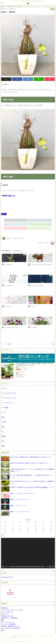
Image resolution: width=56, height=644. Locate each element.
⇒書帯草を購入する (8, 196)
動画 (2, 638)
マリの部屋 (5, 407)
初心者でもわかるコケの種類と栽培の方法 (17, 641)
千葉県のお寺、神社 (7, 616)
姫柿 (3, 417)
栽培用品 (51, 636)
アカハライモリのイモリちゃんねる (12, 610)
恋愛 (2, 620)
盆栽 (3, 427)
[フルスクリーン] (53, 567)
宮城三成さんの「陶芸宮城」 (10, 618)
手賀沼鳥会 (4, 608)
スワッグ (4, 388)
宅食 (2, 630)
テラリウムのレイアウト (9, 398)
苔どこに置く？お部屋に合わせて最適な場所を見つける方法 (26, 459)
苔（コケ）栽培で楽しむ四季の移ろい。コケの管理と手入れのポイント (27, 477)
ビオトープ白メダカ (7, 612)
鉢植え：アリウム (14, 507)
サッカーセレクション (8, 622)
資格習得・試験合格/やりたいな (11, 626)
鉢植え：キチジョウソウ (16, 501)
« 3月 (3, 535)
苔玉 (3, 441)
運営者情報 (14, 636)
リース (4, 412)
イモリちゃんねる (8, 638)
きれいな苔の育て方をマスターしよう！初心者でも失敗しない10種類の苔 (28, 483)
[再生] (3, 567)
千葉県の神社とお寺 (17, 638)
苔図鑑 (4, 436)
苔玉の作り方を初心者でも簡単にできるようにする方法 (25, 465)
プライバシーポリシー (6, 636)
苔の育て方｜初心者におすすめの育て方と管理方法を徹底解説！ (28, 489)
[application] (28, 553)
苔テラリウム (5, 614)
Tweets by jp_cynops (7, 577)
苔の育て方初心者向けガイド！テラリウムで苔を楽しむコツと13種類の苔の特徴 (28, 471)
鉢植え (4, 214)
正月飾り (4, 422)
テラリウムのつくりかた (9, 393)
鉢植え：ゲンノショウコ (16, 513)
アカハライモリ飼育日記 (8, 624)
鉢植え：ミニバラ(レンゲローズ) (18, 495)
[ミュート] (50, 567)
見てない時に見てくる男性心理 (10, 628)
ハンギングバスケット (8, 403)
